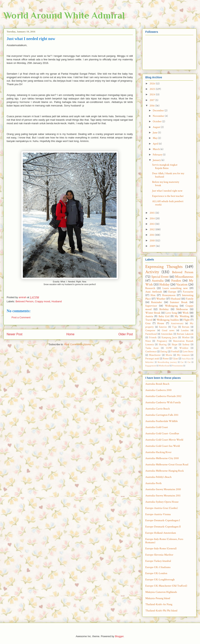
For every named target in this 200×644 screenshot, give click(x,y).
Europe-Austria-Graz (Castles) (162, 508)
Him (153, 295)
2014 (152, 219)
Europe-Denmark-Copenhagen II (163, 527)
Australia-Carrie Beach (158, 409)
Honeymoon (169, 295)
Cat (189, 362)
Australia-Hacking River (158, 452)
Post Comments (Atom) (77, 344)
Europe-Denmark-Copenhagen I (163, 520)
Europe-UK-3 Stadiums (158, 567)
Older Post (126, 334)
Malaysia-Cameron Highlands (161, 592)
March (157, 149)
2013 (152, 224)
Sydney (186, 344)
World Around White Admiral (64, 15)
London (185, 330)
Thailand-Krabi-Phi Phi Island (161, 611)
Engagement (151, 366)
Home (71, 334)
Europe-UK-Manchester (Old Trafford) (166, 586)
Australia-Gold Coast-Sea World (163, 446)
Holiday (164, 285)
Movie (169, 355)
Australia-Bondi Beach (157, 384)
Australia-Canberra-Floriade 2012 (163, 396)
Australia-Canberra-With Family (163, 402)
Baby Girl (164, 316)
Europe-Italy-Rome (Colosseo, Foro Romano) (164, 541)
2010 (152, 241)
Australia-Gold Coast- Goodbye (162, 433)
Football (175, 351)
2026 (153, 84)
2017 (152, 100)
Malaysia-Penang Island (158, 598)
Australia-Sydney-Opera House (162, 502)
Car (182, 362)
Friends (153, 337)
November (159, 116)
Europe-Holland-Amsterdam (161, 533)
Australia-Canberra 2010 (158, 390)
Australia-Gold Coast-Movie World (164, 440)
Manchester (155, 355)
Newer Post (15, 334)
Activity (152, 272)
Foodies (176, 281)
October (157, 121)
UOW (169, 348)
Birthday (164, 309)
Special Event (160, 277)
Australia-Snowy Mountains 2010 (163, 489)
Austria (149, 316)
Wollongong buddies (168, 320)
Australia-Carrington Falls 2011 (162, 415)
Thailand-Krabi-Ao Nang (159, 604)
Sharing (163, 344)
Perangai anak (152, 359)
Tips (174, 327)
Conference (151, 351)
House (161, 323)
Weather (161, 299)
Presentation (177, 366)
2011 (152, 235)
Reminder (157, 302)
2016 (152, 106)
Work (186, 313)
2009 (153, 246)
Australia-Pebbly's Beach (158, 477)
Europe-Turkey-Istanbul (158, 561)
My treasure (183, 355)
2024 (153, 95)
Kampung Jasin (169, 337)
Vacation (182, 285)
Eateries (163, 327)
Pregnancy (162, 341)
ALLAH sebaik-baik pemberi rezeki (168, 203)
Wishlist (184, 348)
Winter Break (153, 313)
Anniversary (177, 323)
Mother (186, 337)
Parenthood (151, 334)
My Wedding (182, 316)
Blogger (119, 636)
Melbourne (182, 309)
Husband (57, 301)
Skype (175, 344)
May (155, 138)
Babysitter (150, 362)
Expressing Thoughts (164, 267)
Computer (150, 330)
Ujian (175, 359)
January (157, 160)
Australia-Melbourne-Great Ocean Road (167, 465)
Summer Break (179, 302)
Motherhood (164, 366)
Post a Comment (21, 317)
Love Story (188, 351)
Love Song (171, 313)
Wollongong (171, 306)
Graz (148, 323)
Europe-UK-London (156, 573)
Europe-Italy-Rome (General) (161, 549)
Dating (164, 351)
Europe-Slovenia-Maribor (159, 555)
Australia (158, 281)
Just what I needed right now (167, 191)
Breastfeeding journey (167, 362)
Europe (172, 292)
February (158, 155)
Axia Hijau (186, 359)
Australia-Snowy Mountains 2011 (163, 496)
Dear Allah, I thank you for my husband (168, 175)
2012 (152, 229)
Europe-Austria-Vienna (158, 514)
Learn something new (175, 288)
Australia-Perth (153, 483)
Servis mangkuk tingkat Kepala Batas (165, 166)
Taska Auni (152, 348)
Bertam (186, 327)
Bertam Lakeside (185, 334)
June (155, 133)
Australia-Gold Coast (157, 427)
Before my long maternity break (166, 184)
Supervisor (151, 306)
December (159, 111)
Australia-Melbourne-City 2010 (162, 458)
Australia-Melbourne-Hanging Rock (165, 471)
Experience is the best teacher (168, 196)
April (156, 144)
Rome (166, 359)
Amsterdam (167, 334)
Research (150, 288)
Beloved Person (25, 301)
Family (190, 299)
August (157, 127)
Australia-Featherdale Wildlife (162, 421)
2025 (153, 89)
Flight (187, 320)
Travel (149, 320)
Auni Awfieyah (154, 292)
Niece (148, 341)
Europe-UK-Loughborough (160, 580)
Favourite (188, 292)
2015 (152, 213)
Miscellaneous (184, 277)
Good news (168, 330)
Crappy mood (43, 301)
